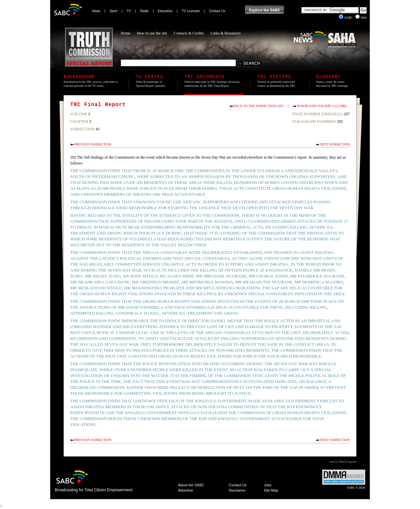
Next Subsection (335, 144)
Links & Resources (225, 33)
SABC (346, 18)
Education (165, 11)
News (96, 11)
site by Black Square (343, 462)
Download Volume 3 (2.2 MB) (322, 106)
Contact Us (217, 11)
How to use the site (152, 33)
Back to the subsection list (259, 106)
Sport (114, 11)
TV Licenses (191, 11)
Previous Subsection (93, 144)
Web (361, 18)
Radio (144, 11)
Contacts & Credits (189, 33)
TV (129, 11)
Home (126, 33)
